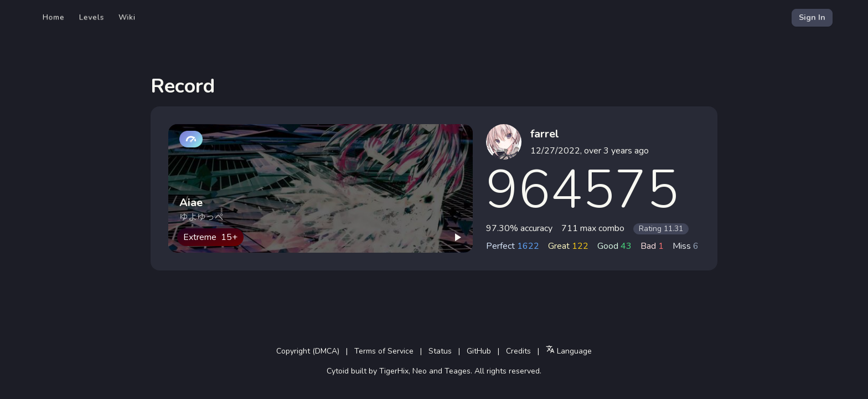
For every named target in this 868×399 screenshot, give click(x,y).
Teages (458, 371)
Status (440, 351)
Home (54, 17)
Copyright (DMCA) (308, 351)
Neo (420, 371)
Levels (92, 17)
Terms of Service (384, 351)
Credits (518, 351)
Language (569, 351)
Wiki (127, 17)
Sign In (812, 17)
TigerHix (394, 371)
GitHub (479, 351)
